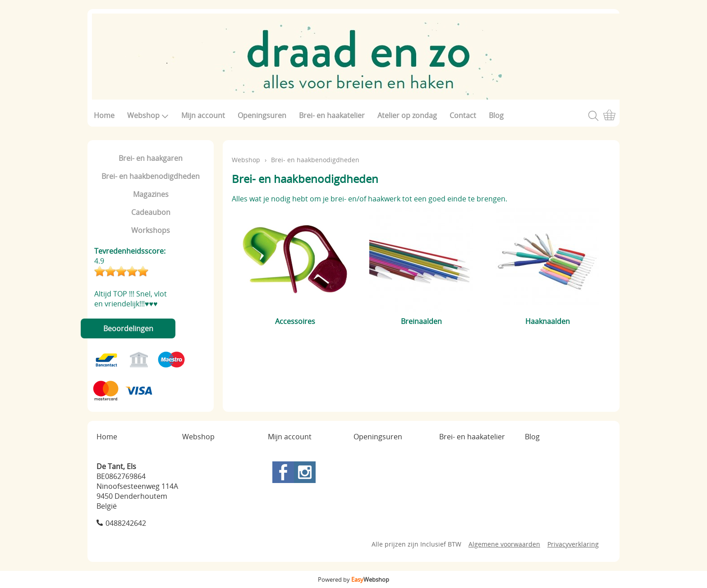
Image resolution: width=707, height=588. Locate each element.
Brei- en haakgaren (151, 158)
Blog (496, 115)
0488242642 (126, 523)
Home (104, 115)
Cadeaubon (151, 212)
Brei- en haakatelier (332, 115)
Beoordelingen (128, 328)
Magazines (151, 194)
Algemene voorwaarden (504, 544)
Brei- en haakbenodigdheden (151, 176)
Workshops (151, 230)
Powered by (353, 579)
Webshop (148, 115)
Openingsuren (262, 115)
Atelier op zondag (407, 115)
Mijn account (203, 115)
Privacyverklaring (573, 544)
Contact (463, 115)
